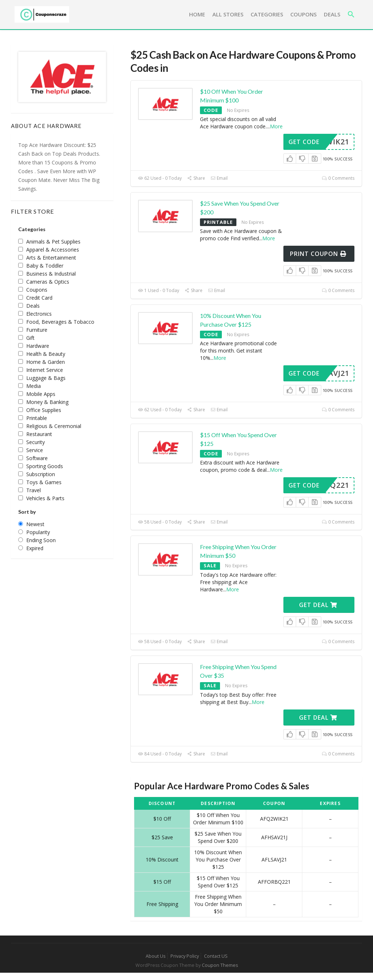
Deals (332, 14)
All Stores (228, 14)
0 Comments (338, 178)
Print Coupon (318, 254)
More (276, 126)
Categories (267, 14)
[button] (351, 15)
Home (197, 14)
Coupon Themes (220, 965)
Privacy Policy (185, 956)
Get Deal (318, 605)
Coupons (303, 14)
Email (219, 178)
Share (196, 178)
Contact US (216, 956)
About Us (156, 956)
